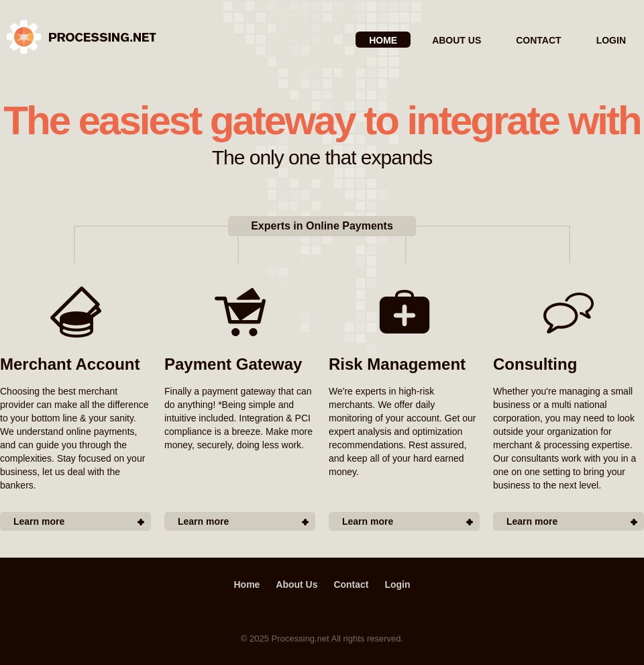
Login (611, 40)
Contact (538, 40)
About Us (457, 40)
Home (383, 40)
